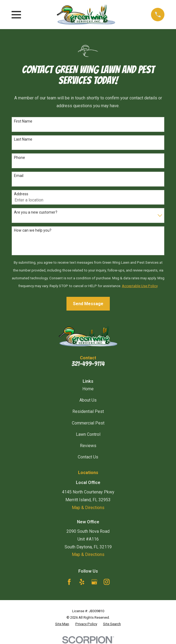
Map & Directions (88, 508)
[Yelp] (82, 582)
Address (21, 194)
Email (19, 176)
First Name (23, 121)
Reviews (88, 446)
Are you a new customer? (36, 212)
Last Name (23, 139)
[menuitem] (62, 624)
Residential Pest (88, 411)
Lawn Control (88, 434)
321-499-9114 (88, 364)
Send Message (88, 304)
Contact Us (88, 457)
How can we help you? (33, 230)
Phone (20, 158)
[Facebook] (69, 582)
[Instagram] (107, 582)
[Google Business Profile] (94, 582)
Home (88, 389)
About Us (88, 400)
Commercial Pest (88, 423)
